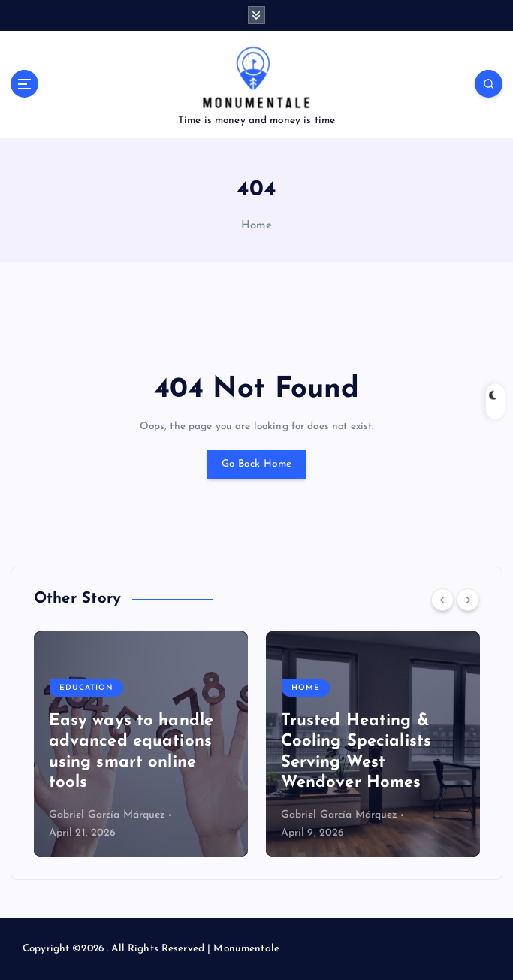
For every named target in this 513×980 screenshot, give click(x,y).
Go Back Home (256, 464)
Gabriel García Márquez (107, 815)
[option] (141, 744)
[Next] (468, 600)
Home (257, 226)
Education (86, 688)
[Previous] (442, 600)
